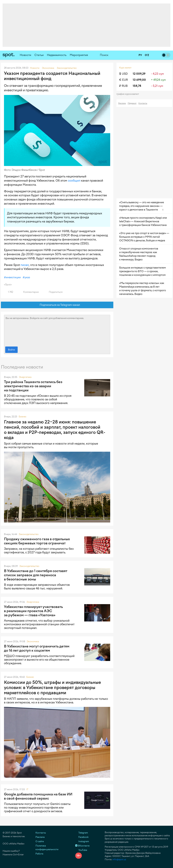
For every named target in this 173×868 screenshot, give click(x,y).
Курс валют (125, 68)
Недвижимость (57, 55)
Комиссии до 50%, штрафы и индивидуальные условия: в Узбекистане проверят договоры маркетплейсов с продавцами (52, 687)
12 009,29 (139, 74)
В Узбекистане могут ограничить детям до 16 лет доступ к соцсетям (37, 648)
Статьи (39, 55)
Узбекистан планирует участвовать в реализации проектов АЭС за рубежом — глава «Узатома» (33, 611)
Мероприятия (79, 55)
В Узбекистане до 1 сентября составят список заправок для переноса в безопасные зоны (36, 575)
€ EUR (124, 80)
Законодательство (29, 534)
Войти (11, 350)
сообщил (74, 181)
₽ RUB (123, 86)
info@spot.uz (119, 859)
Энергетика (25, 377)
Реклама (122, 103)
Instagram (82, 841)
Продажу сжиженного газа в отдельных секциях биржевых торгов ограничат (37, 541)
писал (25, 265)
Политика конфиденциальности (47, 848)
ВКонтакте (82, 846)
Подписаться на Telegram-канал (57, 305)
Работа (39, 854)
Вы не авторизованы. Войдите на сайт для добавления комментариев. (57, 330)
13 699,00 (139, 80)
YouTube (81, 850)
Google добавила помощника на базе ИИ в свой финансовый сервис (38, 796)
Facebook (82, 837)
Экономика (33, 641)
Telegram (82, 833)
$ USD (123, 74)
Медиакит (132, 103)
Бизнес (22, 417)
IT (27, 789)
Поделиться (54, 292)
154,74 (137, 86)
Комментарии (29, 292)
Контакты (143, 103)
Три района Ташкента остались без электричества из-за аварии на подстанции (33, 386)
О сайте (40, 841)
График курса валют (129, 94)
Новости (25, 55)
